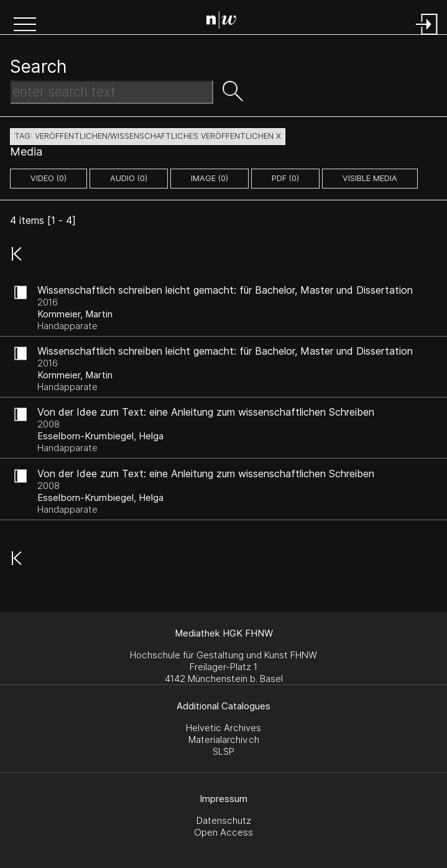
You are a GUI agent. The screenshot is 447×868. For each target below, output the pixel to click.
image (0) (210, 178)
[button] (25, 26)
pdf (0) (285, 178)
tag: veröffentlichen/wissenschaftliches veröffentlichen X (148, 136)
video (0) (48, 178)
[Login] (427, 36)
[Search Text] (112, 92)
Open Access (223, 832)
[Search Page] (226, 22)
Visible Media (370, 178)
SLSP (223, 751)
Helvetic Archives (223, 728)
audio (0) (129, 178)
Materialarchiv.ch (224, 740)
